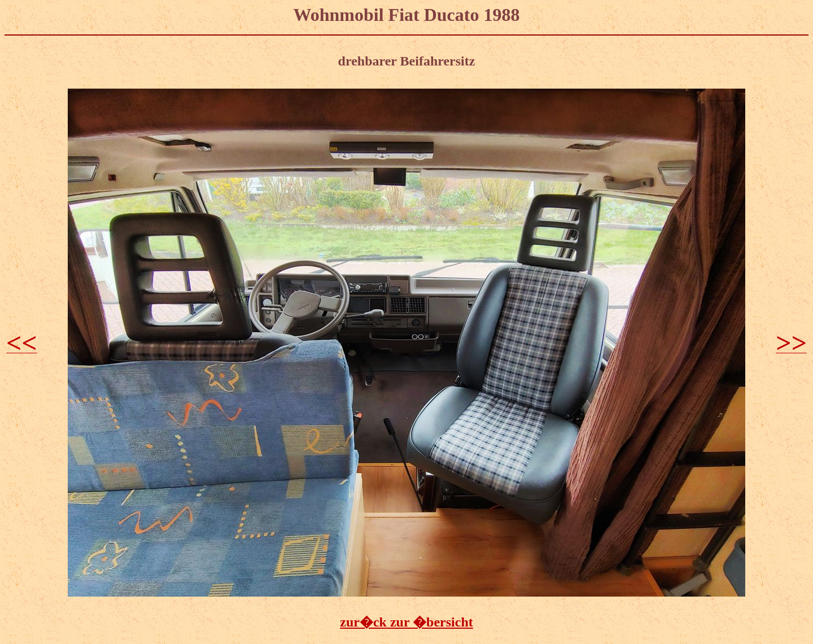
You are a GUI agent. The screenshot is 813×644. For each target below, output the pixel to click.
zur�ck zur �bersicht (406, 622)
